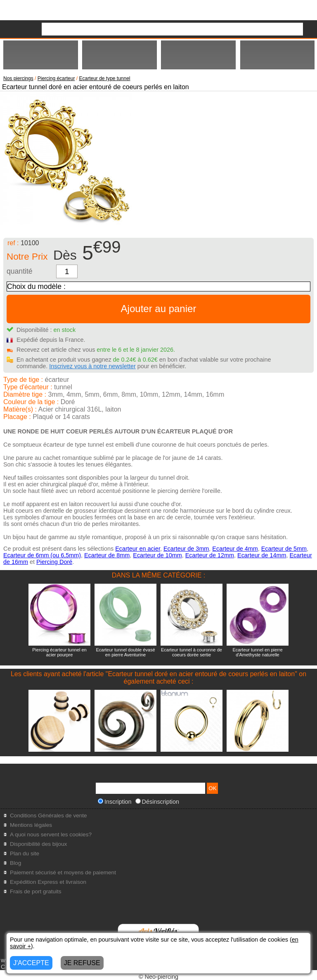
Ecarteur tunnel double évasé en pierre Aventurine (125, 652)
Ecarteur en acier (138, 549)
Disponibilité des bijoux (38, 844)
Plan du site (25, 853)
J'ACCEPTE (31, 963)
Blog (15, 863)
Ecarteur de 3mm (186, 549)
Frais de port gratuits (36, 891)
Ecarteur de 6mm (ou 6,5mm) (42, 555)
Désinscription (157, 802)
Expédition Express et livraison (48, 882)
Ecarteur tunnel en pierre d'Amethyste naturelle (257, 652)
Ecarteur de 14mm (262, 555)
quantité (20, 271)
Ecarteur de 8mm (107, 555)
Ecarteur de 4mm (235, 549)
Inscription (115, 802)
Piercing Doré (54, 562)
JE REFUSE (82, 963)
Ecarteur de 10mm (157, 555)
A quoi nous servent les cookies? (51, 834)
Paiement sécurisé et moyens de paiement (63, 872)
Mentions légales (31, 825)
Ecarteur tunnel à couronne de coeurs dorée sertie (192, 652)
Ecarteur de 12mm (210, 555)
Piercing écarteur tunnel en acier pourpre (59, 652)
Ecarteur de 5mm (284, 549)
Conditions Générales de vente (48, 815)
